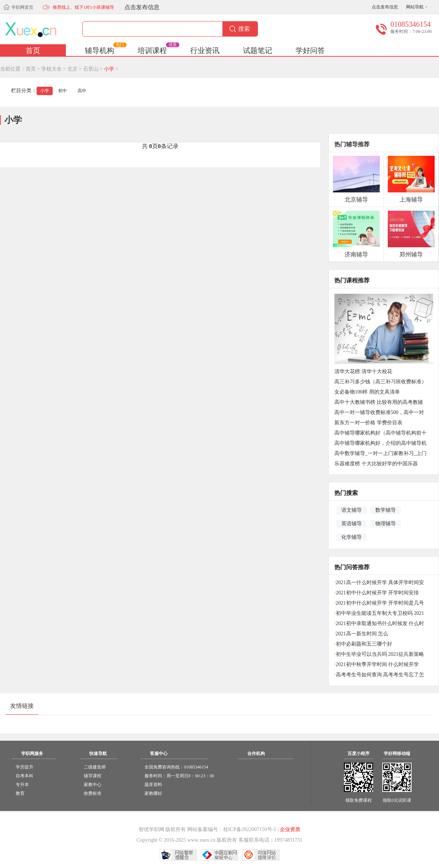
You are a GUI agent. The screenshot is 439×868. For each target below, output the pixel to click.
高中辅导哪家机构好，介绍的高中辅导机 (380, 443)
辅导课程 (93, 776)
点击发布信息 (142, 7)
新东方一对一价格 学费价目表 (368, 423)
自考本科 (25, 776)
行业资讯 (205, 50)
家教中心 (93, 785)
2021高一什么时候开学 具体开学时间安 (379, 583)
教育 (20, 793)
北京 (72, 69)
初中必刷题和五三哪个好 (363, 644)
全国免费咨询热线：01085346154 (176, 767)
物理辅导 (386, 523)
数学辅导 (386, 510)
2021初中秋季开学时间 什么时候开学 (377, 664)
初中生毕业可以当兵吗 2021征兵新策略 (379, 654)
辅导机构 (105, 49)
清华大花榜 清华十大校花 (363, 371)
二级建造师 (95, 767)
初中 (63, 91)
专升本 (22, 785)
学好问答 (310, 50)
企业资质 (290, 829)
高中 (82, 91)
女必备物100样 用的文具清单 (367, 392)
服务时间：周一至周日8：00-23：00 (179, 776)
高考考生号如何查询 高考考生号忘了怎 (379, 675)
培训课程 (158, 49)
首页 (33, 50)
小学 (109, 69)
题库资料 (153, 785)
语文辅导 (352, 510)
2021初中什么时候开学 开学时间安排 (377, 593)
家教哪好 (153, 793)
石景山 (91, 69)
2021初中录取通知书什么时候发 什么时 (379, 623)
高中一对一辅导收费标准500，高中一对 (379, 412)
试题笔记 (258, 50)
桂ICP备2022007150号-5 (250, 829)
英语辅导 (352, 523)
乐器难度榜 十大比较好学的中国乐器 (376, 464)
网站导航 (415, 7)
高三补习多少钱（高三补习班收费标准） (380, 382)
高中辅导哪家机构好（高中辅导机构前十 (380, 433)
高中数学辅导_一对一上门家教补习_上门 (380, 453)
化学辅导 (352, 537)
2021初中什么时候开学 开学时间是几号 (379, 603)
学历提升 (25, 767)
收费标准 (93, 793)
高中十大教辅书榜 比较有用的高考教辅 (379, 402)
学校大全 (52, 69)
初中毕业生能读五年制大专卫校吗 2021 (379, 613)
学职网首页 (22, 7)
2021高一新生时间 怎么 (361, 634)
